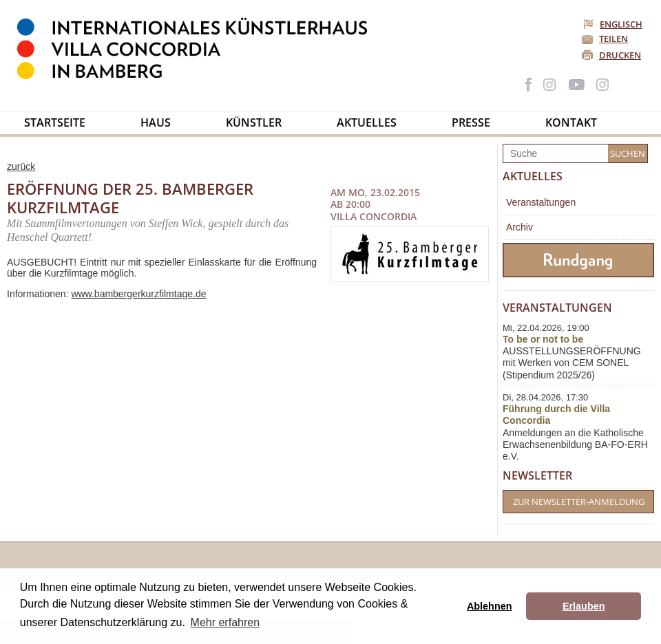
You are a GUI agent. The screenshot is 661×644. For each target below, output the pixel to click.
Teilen (613, 39)
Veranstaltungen (541, 202)
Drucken (620, 55)
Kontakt (571, 122)
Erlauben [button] (584, 606)
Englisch (614, 24)
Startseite (55, 122)
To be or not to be (543, 339)
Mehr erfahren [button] (225, 622)
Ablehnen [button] (490, 606)
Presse (471, 122)
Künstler (254, 122)
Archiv (520, 227)
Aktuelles (367, 122)
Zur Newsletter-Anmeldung (579, 502)
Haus (156, 122)
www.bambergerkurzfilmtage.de (138, 294)
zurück (21, 167)
